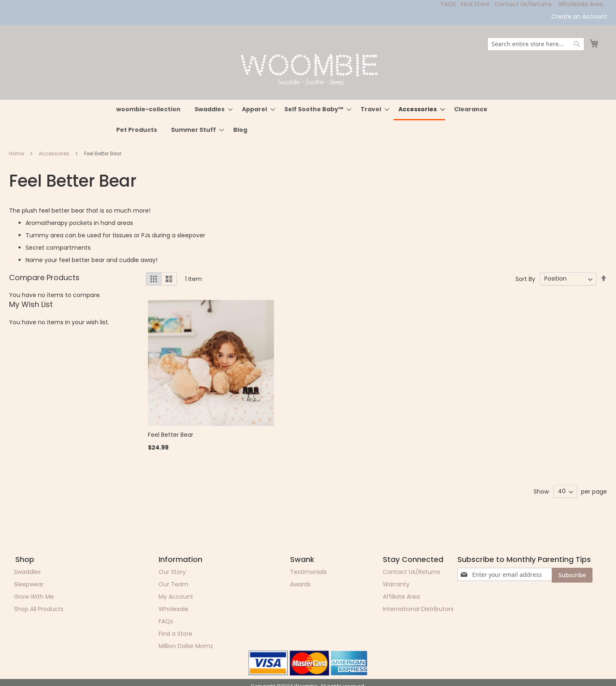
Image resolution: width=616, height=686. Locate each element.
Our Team (173, 584)
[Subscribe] (572, 575)
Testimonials (308, 572)
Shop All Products (39, 609)
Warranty (396, 584)
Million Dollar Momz (186, 646)
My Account (176, 597)
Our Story (172, 572)
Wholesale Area (581, 4)
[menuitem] (148, 109)
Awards (300, 584)
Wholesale (173, 609)
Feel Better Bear (171, 435)
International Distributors (418, 609)
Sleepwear (29, 584)
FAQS (449, 4)
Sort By (525, 279)
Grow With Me (34, 597)
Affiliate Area (401, 597)
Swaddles (27, 572)
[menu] (308, 120)
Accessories (55, 153)
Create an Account (579, 17)
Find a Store (176, 634)
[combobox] (536, 44)
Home (17, 153)
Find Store (475, 4)
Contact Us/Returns (523, 4)
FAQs (166, 621)
